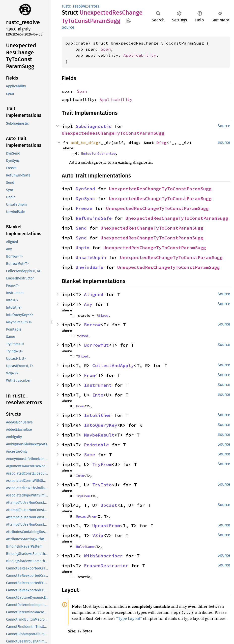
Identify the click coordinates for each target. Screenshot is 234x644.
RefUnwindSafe (94, 218)
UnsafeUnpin (91, 257)
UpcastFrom (86, 516)
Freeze (84, 208)
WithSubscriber (103, 556)
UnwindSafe (90, 267)
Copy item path (128, 21)
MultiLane (85, 547)
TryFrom (102, 464)
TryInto (102, 485)
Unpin (83, 248)
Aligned (94, 294)
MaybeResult (99, 435)
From (90, 375)
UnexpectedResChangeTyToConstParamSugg (113, 133)
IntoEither (98, 415)
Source (68, 27)
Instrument (98, 385)
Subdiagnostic (94, 126)
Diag (161, 142)
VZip (98, 535)
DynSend (85, 189)
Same (90, 455)
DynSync (85, 199)
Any (88, 304)
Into (98, 395)
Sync (81, 238)
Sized (103, 315)
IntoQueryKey (101, 425)
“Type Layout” (129, 618)
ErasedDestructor (106, 566)
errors (94, 6)
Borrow (92, 325)
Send (81, 228)
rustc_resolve (74, 6)
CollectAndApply (113, 365)
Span (106, 49)
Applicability (140, 55)
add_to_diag (84, 142)
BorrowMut (96, 345)
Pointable (96, 445)
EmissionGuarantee (98, 153)
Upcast (109, 505)
